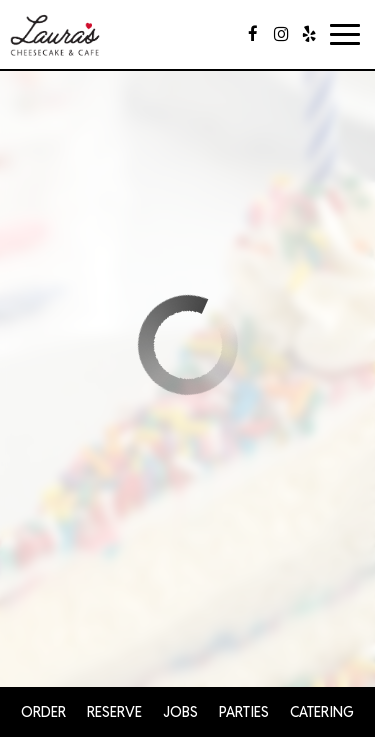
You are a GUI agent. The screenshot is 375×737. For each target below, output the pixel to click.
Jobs (180, 712)
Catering (322, 712)
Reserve (114, 712)
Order (43, 712)
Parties (244, 712)
